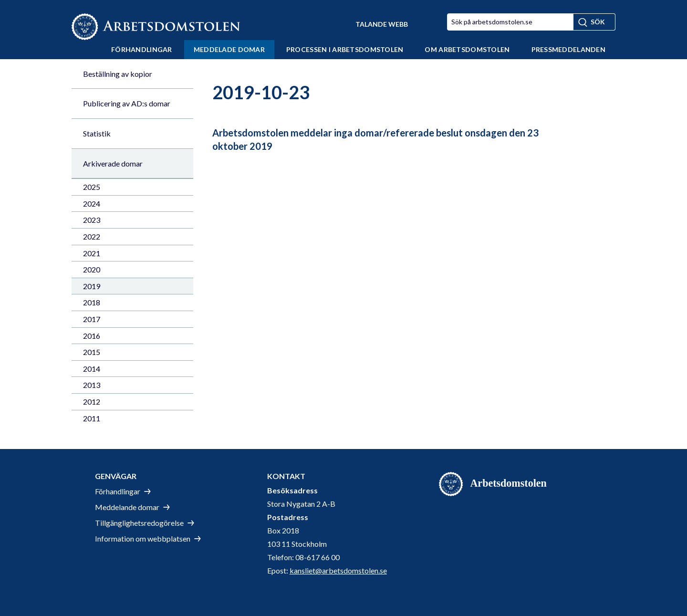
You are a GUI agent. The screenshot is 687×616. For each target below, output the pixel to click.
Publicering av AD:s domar (127, 103)
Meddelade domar (229, 49)
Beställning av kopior (118, 74)
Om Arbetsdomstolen (467, 49)
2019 (92, 286)
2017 (92, 319)
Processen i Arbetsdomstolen (345, 49)
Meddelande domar (127, 507)
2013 (92, 385)
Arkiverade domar (113, 163)
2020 (92, 269)
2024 (92, 204)
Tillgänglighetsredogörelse (139, 523)
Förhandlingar (142, 49)
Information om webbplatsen (143, 538)
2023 (92, 220)
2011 (92, 418)
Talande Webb (382, 24)
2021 (92, 253)
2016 (92, 336)
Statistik (97, 133)
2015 (92, 352)
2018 (92, 302)
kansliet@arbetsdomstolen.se (338, 570)
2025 (92, 187)
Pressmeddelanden (568, 49)
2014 (92, 369)
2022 (92, 236)
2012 (92, 402)
